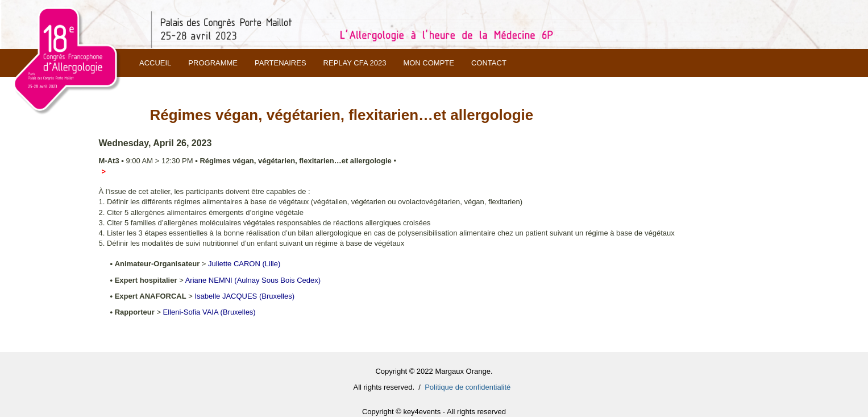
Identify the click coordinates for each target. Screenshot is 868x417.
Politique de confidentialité (468, 387)
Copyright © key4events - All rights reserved (434, 412)
